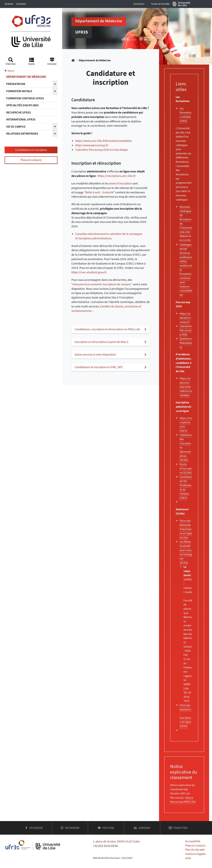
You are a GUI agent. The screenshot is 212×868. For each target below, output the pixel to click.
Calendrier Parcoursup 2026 (186, 330)
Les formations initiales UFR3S (186, 115)
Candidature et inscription (31, 150)
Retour (11, 71)
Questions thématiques (186, 343)
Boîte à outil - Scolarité (99, 192)
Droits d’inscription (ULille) (186, 469)
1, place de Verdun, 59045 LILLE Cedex (116, 841)
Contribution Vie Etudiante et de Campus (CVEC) (186, 487)
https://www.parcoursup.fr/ (92, 145)
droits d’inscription (120, 183)
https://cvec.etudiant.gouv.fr (89, 272)
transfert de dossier (112, 306)
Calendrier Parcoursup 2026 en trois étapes (102, 150)
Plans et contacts (31, 160)
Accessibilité (193, 841)
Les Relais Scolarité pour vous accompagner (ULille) (186, 552)
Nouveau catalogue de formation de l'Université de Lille (186, 219)
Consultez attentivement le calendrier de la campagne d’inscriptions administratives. (109, 236)
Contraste (21, 4)
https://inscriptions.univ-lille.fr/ (117, 176)
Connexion (139, 4)
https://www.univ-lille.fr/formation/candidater (104, 141)
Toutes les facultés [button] (160, 4)
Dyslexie (9, 4)
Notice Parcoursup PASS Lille (183, 800)
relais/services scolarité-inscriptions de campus (102, 284)
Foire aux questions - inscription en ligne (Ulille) (185, 716)
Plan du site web (195, 850)
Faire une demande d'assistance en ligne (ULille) (186, 529)
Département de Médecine (95, 60)
